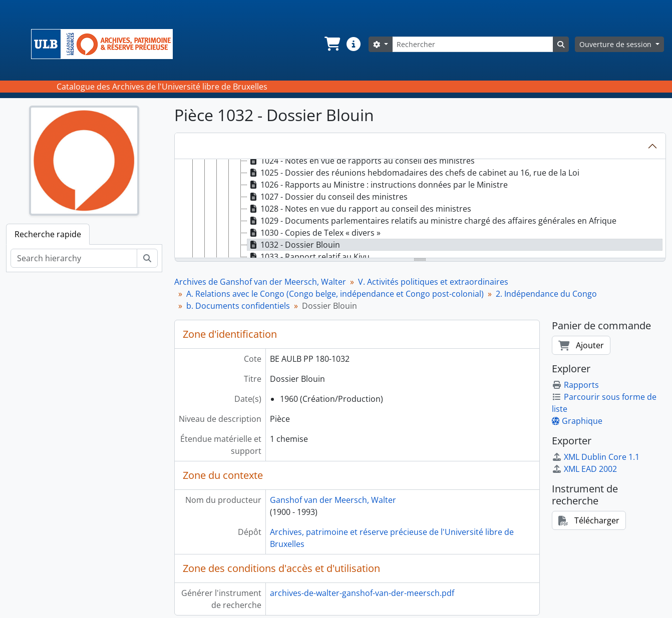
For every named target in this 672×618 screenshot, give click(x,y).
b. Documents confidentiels (238, 306)
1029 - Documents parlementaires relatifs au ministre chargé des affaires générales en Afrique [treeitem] (432, 221)
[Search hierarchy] (74, 258)
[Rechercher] (473, 44)
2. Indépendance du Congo (546, 294)
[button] (331, 44)
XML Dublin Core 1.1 (596, 457)
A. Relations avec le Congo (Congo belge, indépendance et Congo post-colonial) (335, 294)
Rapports (575, 385)
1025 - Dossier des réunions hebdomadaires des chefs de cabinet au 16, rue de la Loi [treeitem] (413, 173)
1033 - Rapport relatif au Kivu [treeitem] (308, 257)
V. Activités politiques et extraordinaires (433, 282)
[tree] (420, 209)
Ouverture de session (616, 44)
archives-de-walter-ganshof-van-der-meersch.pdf (362, 593)
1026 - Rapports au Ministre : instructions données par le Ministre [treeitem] (378, 185)
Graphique (577, 421)
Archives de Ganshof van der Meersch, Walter (260, 282)
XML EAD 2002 (584, 469)
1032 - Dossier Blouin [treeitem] (294, 245)
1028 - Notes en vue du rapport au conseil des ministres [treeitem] (359, 209)
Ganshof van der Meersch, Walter (333, 500)
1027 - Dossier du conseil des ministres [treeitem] (327, 197)
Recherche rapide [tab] (48, 234)
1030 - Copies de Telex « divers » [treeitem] (314, 233)
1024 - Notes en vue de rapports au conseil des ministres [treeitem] (361, 161)
